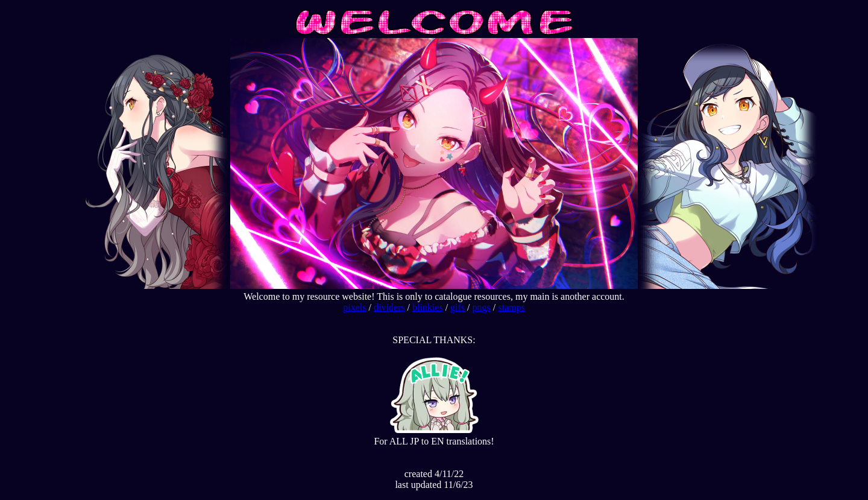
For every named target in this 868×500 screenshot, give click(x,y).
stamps (511, 307)
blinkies (428, 307)
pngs (482, 307)
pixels (354, 307)
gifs (458, 307)
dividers (389, 307)
